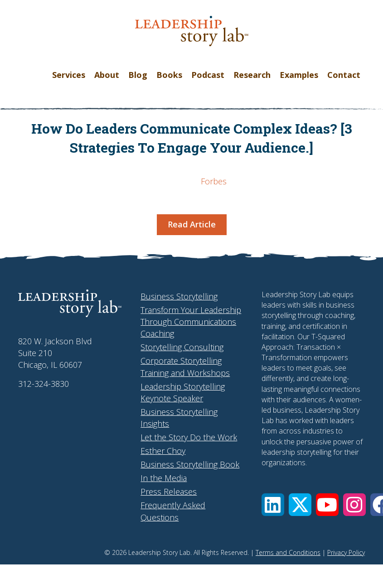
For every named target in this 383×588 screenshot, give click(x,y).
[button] (273, 505)
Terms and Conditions (288, 552)
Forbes (214, 181)
